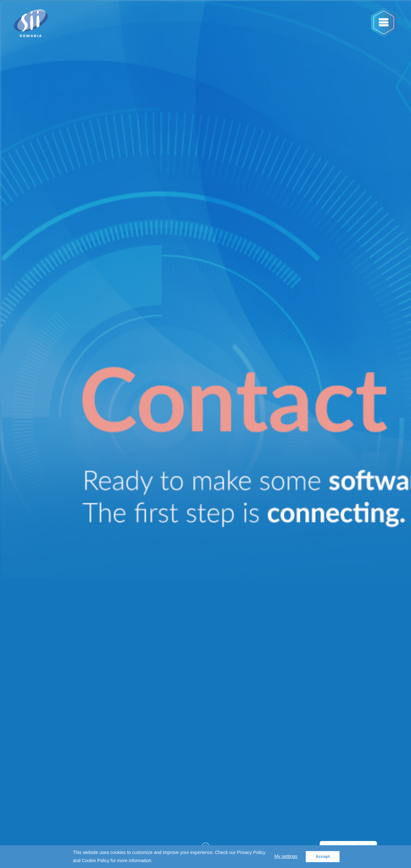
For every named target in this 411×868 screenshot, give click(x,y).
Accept (322, 856)
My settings (286, 856)
